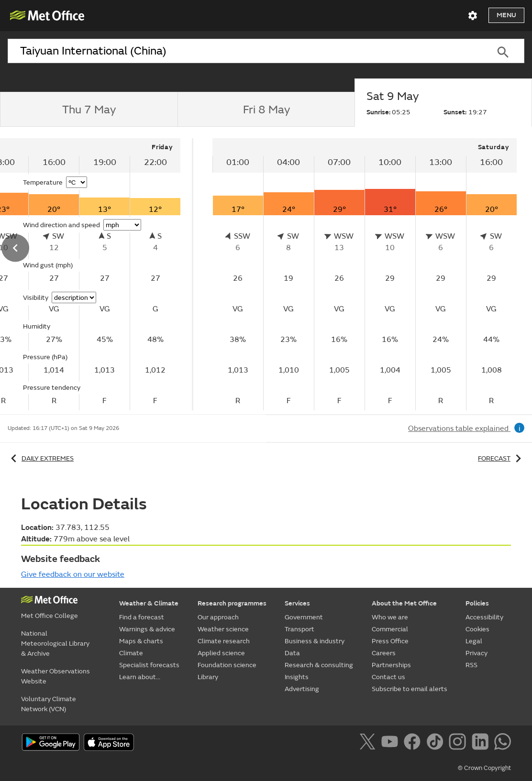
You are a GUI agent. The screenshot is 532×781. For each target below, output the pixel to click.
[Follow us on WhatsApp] (503, 743)
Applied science (221, 653)
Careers (384, 653)
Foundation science (227, 665)
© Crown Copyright (484, 768)
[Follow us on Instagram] (459, 743)
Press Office (390, 641)
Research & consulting (319, 665)
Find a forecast (142, 617)
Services (297, 603)
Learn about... (140, 677)
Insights (297, 677)
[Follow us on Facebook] (414, 743)
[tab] (89, 110)
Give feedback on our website (73, 574)
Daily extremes (41, 458)
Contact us (388, 677)
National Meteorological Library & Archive (55, 643)
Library (208, 677)
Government (304, 617)
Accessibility (484, 617)
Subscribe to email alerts (410, 689)
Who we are (390, 617)
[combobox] (244, 51)
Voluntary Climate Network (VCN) (49, 704)
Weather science (223, 629)
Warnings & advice (147, 629)
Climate (131, 653)
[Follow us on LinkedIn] (482, 743)
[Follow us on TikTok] (437, 743)
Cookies (477, 629)
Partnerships (391, 665)
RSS (471, 665)
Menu (506, 15)
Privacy (477, 653)
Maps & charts (141, 641)
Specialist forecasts (149, 665)
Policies (477, 603)
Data (292, 653)
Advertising (302, 689)
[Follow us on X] (369, 743)
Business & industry (315, 641)
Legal (474, 641)
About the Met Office (404, 603)
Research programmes (232, 603)
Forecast (501, 458)
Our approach (218, 617)
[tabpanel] (365, 274)
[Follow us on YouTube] (392, 743)
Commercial (390, 629)
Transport (299, 629)
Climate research (224, 641)
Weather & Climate (149, 603)
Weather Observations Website (55, 676)
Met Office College (50, 616)
